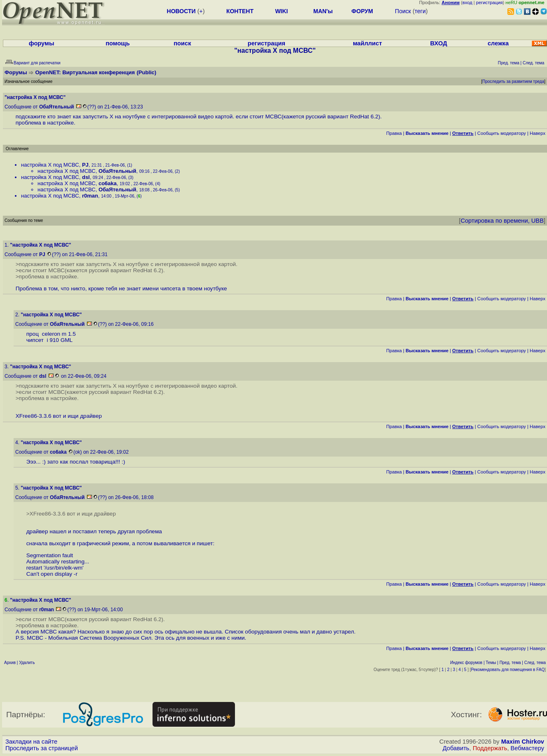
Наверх (538, 133)
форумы (42, 43)
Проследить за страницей (42, 748)
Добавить (456, 748)
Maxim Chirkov (523, 742)
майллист (367, 43)
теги (420, 11)
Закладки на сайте (31, 742)
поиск (182, 43)
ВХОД (439, 43)
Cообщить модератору (502, 133)
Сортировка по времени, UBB (502, 221)
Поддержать (490, 748)
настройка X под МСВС (50, 165)
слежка (498, 43)
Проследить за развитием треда (513, 81)
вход (467, 2)
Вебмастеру (527, 748)
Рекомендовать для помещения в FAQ (508, 670)
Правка (394, 133)
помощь (118, 43)
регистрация (489, 2)
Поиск (403, 11)
